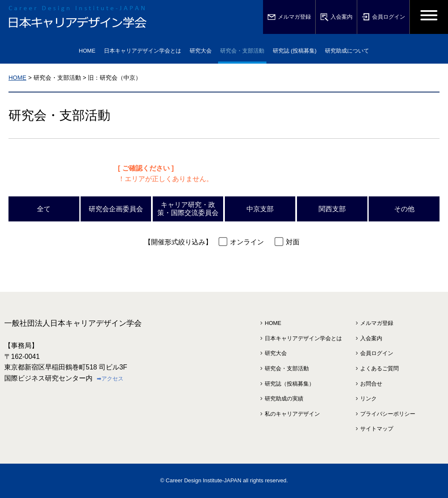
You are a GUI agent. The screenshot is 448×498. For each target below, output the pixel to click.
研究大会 (276, 353)
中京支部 (260, 209)
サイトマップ (377, 429)
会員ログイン (383, 17)
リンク (368, 399)
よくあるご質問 (379, 368)
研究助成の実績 (284, 399)
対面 (293, 242)
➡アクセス (110, 379)
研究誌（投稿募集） (290, 384)
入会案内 (336, 17)
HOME (87, 51)
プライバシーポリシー (388, 414)
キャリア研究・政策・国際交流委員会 (188, 209)
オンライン (247, 242)
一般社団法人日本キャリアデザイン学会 (73, 323)
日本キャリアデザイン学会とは (303, 338)
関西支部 (332, 209)
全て (44, 209)
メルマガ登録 (289, 17)
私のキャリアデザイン (292, 414)
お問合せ (371, 384)
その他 (404, 209)
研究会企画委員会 (116, 209)
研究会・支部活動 (287, 368)
